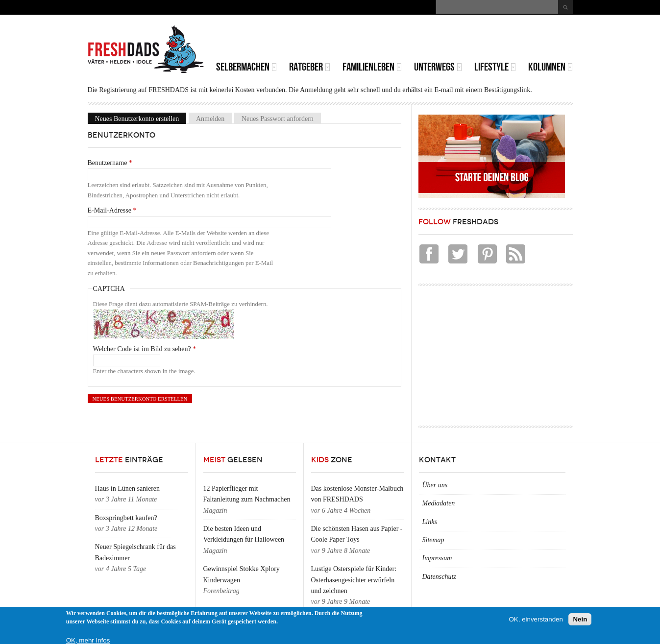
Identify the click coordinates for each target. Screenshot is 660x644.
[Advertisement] (458, 39)
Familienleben (372, 67)
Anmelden (210, 118)
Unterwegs (438, 67)
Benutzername (110, 163)
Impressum (437, 558)
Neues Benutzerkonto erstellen (141, 118)
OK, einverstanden (536, 619)
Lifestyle (495, 67)
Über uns (435, 485)
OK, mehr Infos (88, 640)
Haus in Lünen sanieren (128, 489)
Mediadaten (439, 503)
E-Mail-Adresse (112, 210)
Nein (580, 619)
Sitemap (433, 540)
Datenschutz (439, 577)
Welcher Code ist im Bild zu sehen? (145, 349)
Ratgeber (310, 67)
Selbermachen (246, 67)
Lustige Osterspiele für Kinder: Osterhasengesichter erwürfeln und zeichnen (354, 580)
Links (430, 522)
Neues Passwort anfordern (278, 118)
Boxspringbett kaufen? (126, 518)
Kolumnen (550, 67)
